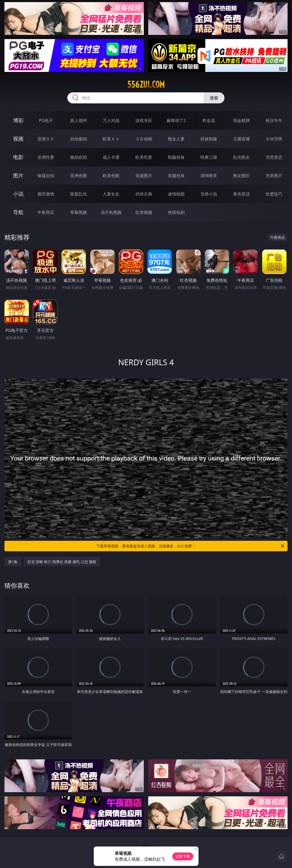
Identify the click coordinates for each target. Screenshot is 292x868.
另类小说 (209, 194)
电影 (18, 157)
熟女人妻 (176, 139)
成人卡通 (111, 157)
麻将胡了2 (176, 120)
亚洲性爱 (46, 157)
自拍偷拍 (79, 139)
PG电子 (46, 120)
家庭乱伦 (79, 194)
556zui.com (146, 84)
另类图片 (274, 176)
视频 (18, 139)
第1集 (13, 562)
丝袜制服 (209, 139)
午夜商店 (46, 212)
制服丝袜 (176, 157)
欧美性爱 (144, 157)
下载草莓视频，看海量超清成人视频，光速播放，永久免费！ (191, 546)
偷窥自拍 (46, 176)
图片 (18, 175)
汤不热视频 (111, 212)
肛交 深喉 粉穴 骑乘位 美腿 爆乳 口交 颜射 (62, 562)
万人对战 (111, 120)
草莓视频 (79, 212)
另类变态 (274, 157)
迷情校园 (176, 194)
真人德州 (79, 120)
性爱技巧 (274, 194)
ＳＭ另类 (274, 139)
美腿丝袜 (176, 176)
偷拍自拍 (79, 157)
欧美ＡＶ (111, 139)
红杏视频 (144, 212)
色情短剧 (176, 212)
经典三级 (209, 157)
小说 (18, 194)
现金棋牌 (241, 120)
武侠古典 (144, 194)
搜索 (214, 98)
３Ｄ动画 (144, 139)
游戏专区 (144, 120)
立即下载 (183, 856)
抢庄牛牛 (274, 120)
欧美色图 (111, 176)
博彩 (18, 120)
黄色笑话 (241, 194)
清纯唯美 (209, 176)
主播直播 (241, 139)
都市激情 (46, 194)
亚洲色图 (79, 176)
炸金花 (209, 120)
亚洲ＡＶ (46, 139)
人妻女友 (111, 194)
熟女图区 (241, 176)
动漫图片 (144, 176)
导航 (18, 212)
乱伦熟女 (241, 157)
